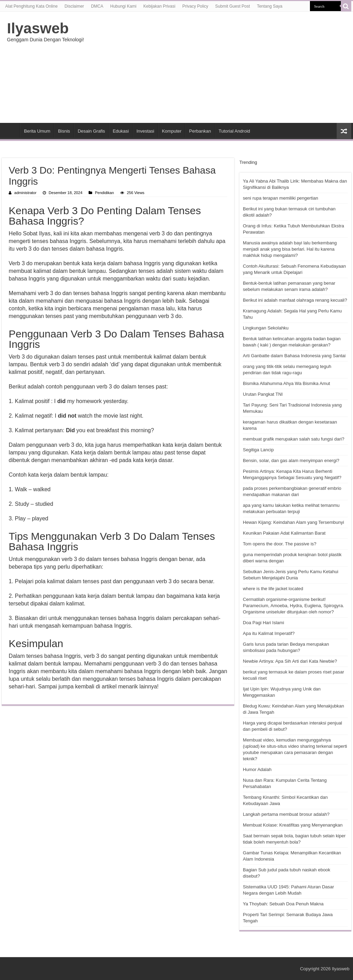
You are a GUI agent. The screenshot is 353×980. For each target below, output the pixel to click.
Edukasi (121, 131)
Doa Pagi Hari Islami (264, 623)
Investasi (145, 131)
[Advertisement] (220, 67)
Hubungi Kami (123, 6)
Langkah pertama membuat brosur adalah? (286, 814)
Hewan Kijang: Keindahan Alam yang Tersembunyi (293, 522)
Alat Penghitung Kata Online (31, 6)
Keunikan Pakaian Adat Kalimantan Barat (284, 533)
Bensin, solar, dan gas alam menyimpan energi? (291, 460)
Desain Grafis (92, 131)
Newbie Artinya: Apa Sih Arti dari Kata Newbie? (290, 661)
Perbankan (200, 131)
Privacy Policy (195, 6)
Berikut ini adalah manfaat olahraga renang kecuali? (295, 300)
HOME (11, 130)
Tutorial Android (234, 131)
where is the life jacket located (273, 589)
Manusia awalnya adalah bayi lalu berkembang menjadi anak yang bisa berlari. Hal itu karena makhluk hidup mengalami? (290, 249)
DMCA (97, 6)
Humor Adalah (257, 769)
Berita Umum (37, 131)
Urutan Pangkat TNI (263, 394)
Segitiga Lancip (258, 450)
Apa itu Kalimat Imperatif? (269, 633)
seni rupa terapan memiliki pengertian (281, 198)
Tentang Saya (269, 6)
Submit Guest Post (232, 6)
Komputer (172, 131)
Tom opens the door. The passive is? (280, 544)
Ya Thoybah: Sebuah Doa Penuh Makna (283, 904)
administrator (25, 193)
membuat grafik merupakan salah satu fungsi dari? (294, 439)
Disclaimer (74, 6)
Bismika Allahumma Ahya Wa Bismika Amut (286, 383)
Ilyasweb (38, 28)
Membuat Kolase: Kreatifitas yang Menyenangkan (293, 825)
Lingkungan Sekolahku (266, 328)
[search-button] (346, 6)
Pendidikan (104, 193)
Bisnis (64, 131)
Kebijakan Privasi (159, 6)
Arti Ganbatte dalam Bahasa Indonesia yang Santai (294, 356)
